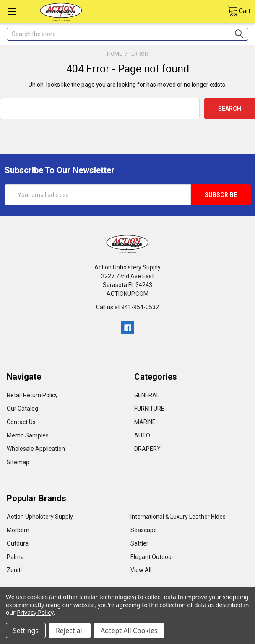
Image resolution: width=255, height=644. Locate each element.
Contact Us (21, 422)
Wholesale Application (36, 449)
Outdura (18, 543)
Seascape (144, 530)
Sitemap (18, 462)
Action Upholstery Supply (40, 517)
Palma (15, 557)
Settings (26, 631)
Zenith (15, 570)
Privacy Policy (35, 612)
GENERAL (147, 395)
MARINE (145, 422)
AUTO (142, 435)
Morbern (18, 530)
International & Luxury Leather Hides (178, 517)
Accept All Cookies (129, 631)
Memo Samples (28, 435)
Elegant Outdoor (152, 557)
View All (141, 570)
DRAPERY (147, 449)
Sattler (139, 543)
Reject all (70, 631)
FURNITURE (149, 409)
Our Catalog (22, 409)
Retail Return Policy (32, 395)
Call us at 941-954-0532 (127, 307)
